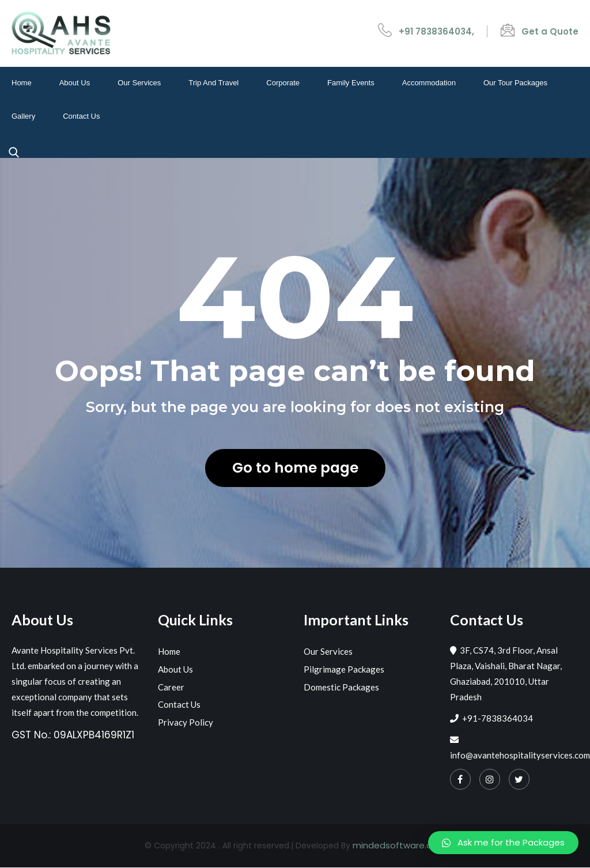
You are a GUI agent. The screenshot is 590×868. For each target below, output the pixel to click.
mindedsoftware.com (399, 846)
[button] (503, 843)
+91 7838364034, (436, 31)
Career (171, 687)
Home (22, 83)
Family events (351, 83)
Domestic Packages (341, 687)
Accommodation (429, 83)
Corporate (283, 83)
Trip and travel (213, 83)
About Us (75, 83)
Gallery (23, 117)
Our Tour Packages (515, 83)
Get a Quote (550, 31)
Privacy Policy (186, 722)
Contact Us (81, 117)
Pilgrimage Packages (344, 670)
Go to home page (295, 469)
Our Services (139, 83)
